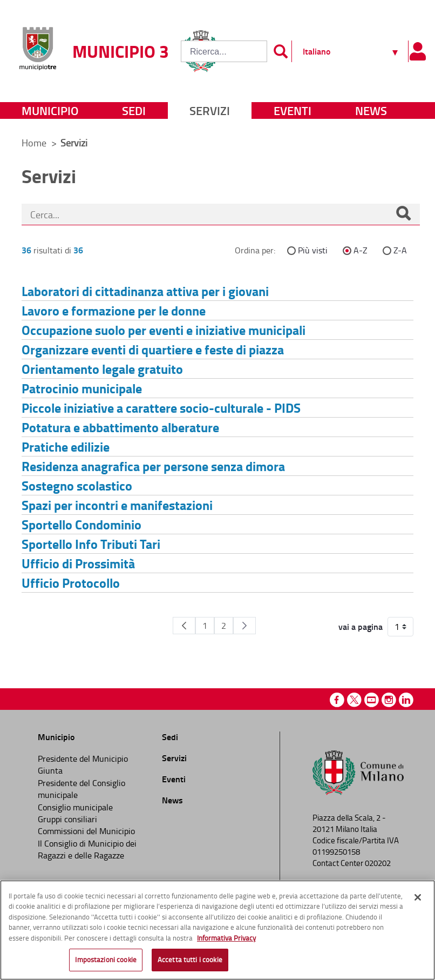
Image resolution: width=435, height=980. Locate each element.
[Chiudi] (418, 897)
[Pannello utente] (417, 51)
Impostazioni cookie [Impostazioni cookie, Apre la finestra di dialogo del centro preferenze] (106, 959)
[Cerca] (403, 214)
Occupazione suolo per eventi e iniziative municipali (164, 330)
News (371, 110)
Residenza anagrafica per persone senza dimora (153, 466)
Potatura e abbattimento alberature (120, 427)
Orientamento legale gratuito (102, 369)
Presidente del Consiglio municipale (81, 789)
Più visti (313, 250)
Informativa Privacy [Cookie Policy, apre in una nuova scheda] (226, 938)
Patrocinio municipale (82, 388)
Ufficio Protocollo (71, 583)
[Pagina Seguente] (244, 626)
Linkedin (406, 700)
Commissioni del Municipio (86, 831)
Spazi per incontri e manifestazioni (117, 505)
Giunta (50, 770)
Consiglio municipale (75, 807)
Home (34, 143)
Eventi (293, 110)
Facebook (337, 700)
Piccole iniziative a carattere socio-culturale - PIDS (161, 408)
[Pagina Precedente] (184, 626)
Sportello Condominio (81, 524)
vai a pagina (361, 627)
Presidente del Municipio (83, 759)
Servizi (210, 110)
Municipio (50, 110)
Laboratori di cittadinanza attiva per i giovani (145, 291)
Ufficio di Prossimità (78, 563)
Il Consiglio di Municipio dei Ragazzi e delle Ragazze (87, 849)
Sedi (134, 110)
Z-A (400, 250)
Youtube (372, 700)
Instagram (389, 700)
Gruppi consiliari (67, 819)
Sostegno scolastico (77, 485)
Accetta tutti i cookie (190, 959)
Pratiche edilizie (66, 447)
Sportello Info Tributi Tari (91, 544)
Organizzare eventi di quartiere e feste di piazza (153, 349)
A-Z (361, 250)
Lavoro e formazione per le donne (114, 310)
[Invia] (281, 51)
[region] (218, 930)
